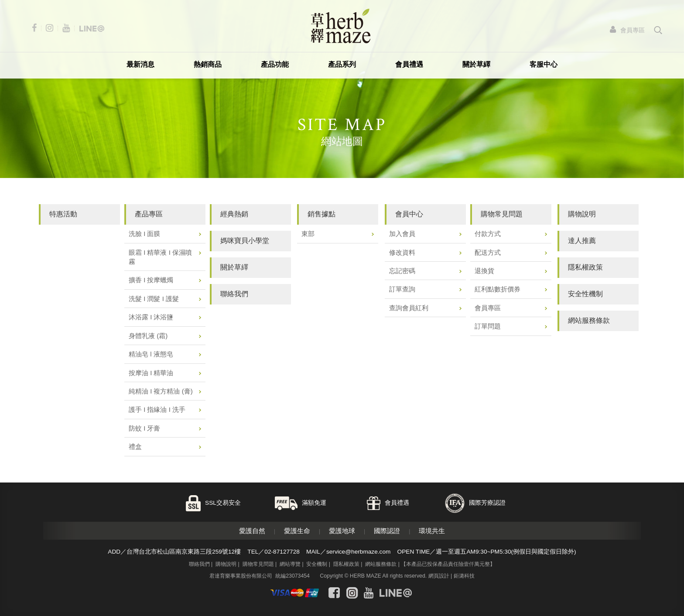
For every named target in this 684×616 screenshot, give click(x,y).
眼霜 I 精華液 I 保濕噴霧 (160, 257)
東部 (308, 234)
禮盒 (135, 447)
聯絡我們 (199, 564)
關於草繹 (476, 64)
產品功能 (275, 64)
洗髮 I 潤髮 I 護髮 (154, 299)
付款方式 (488, 234)
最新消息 (140, 64)
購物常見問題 (258, 564)
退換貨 (484, 271)
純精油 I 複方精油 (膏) (161, 391)
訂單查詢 (402, 289)
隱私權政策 (346, 564)
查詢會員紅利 (409, 308)
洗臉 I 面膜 (145, 234)
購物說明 (226, 564)
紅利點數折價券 (498, 289)
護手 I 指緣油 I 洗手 (157, 409)
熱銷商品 (208, 64)
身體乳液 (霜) (148, 336)
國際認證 (387, 531)
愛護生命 (297, 531)
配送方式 (488, 252)
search (658, 30)
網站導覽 (290, 564)
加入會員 (402, 234)
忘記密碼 (402, 271)
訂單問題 (488, 326)
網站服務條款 (381, 564)
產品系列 (342, 64)
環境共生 (432, 531)
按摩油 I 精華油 (151, 373)
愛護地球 (342, 531)
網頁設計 (439, 576)
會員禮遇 (409, 64)
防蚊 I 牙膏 (145, 428)
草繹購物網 (341, 26)
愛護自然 (252, 531)
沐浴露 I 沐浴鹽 (151, 317)
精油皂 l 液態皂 (151, 354)
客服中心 (544, 64)
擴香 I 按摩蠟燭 (151, 280)
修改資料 (402, 252)
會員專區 (488, 308)
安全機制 (317, 564)
